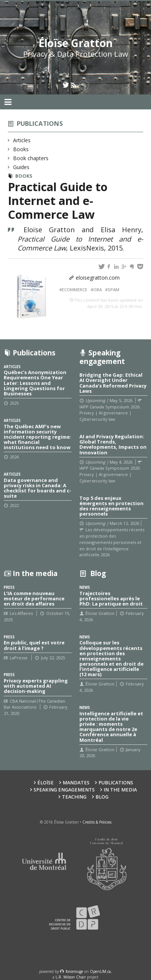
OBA (97, 290)
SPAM (114, 290)
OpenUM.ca (100, 971)
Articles (22, 140)
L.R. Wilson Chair (71, 977)
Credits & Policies (97, 822)
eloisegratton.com (98, 278)
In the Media (120, 790)
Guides (21, 167)
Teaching (74, 797)
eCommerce (75, 290)
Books (21, 149)
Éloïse (45, 783)
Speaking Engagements (64, 790)
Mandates (76, 783)
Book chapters (31, 158)
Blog (102, 797)
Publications (40, 123)
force (74, 971)
